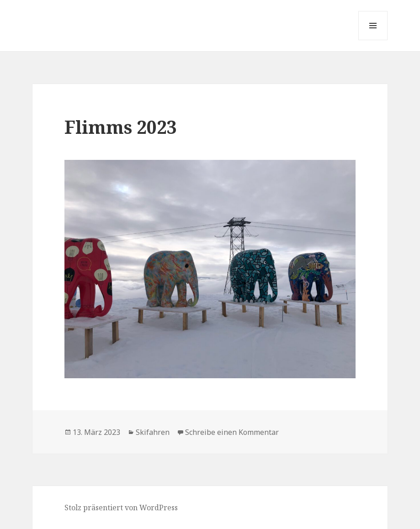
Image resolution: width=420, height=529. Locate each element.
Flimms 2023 (121, 127)
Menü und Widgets (373, 40)
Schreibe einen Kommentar (232, 432)
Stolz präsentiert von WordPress (121, 508)
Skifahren (153, 432)
